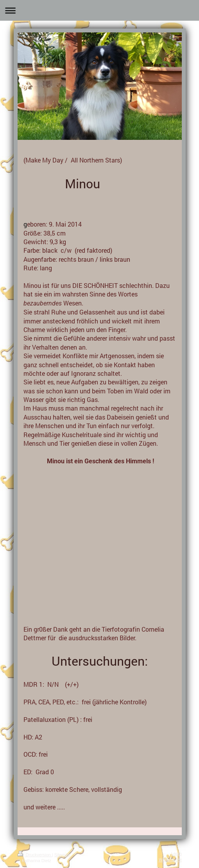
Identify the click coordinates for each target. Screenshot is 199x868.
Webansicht (170, 860)
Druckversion (35, 855)
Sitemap (62, 855)
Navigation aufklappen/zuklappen (99, 10)
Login (177, 854)
